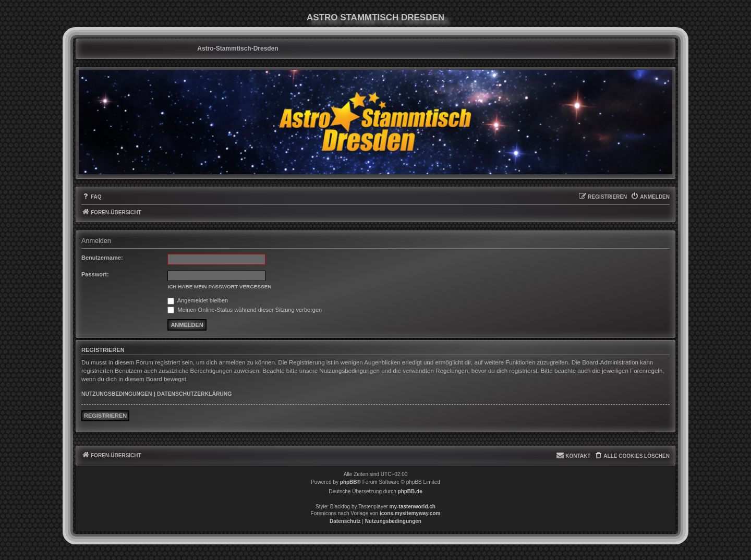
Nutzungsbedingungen (117, 394)
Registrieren (105, 416)
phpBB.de (410, 491)
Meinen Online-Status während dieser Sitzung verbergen (245, 310)
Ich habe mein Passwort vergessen (219, 287)
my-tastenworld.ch (413, 507)
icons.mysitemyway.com (410, 513)
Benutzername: (102, 258)
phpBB (349, 482)
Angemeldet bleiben (198, 300)
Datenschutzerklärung (194, 394)
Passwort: (95, 274)
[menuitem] (92, 197)
